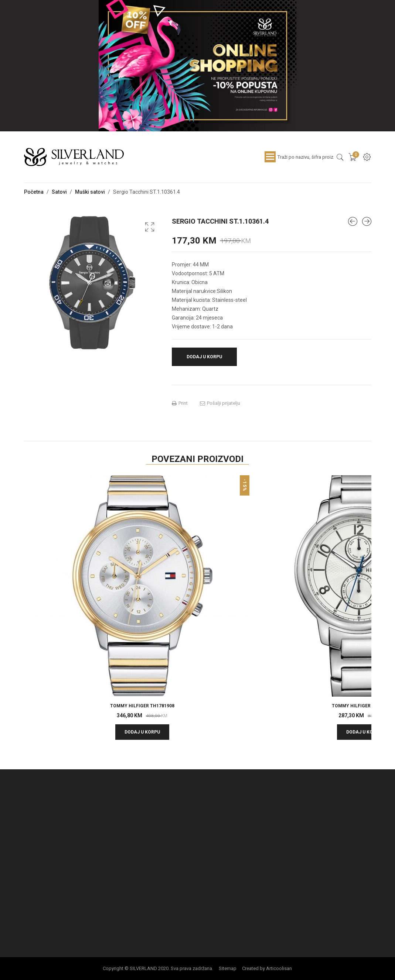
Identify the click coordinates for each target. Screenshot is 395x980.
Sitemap (228, 968)
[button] (150, 227)
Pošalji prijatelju (220, 403)
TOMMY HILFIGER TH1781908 (142, 706)
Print (180, 403)
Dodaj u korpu (204, 357)
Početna (34, 192)
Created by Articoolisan (267, 968)
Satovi (59, 192)
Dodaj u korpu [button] (142, 732)
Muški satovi (90, 192)
